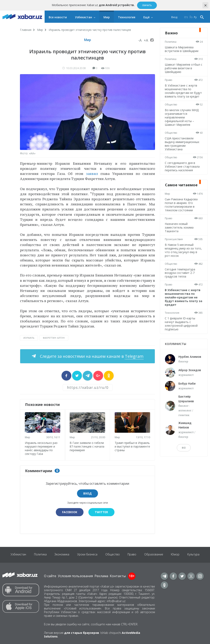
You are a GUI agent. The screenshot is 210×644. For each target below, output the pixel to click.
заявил (92, 173)
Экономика (61, 555)
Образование (154, 555)
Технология (127, 17)
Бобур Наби (187, 383)
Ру (195, 17)
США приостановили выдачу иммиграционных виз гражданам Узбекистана (182, 144)
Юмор (176, 555)
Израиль (29, 338)
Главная (26, 30)
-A (140, 40)
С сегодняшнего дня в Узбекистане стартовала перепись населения (182, 166)
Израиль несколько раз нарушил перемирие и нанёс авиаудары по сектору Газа (41, 448)
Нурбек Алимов (190, 357)
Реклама (101, 576)
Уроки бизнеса (87, 555)
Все (184, 448)
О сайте (50, 576)
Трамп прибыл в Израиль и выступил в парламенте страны (132, 446)
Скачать (147, 5)
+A (146, 40)
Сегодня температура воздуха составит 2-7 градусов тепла (180, 273)
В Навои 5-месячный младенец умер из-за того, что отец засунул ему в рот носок (184, 250)
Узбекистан (84, 17)
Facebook (69, 512)
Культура (195, 555)
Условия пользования (75, 576)
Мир (107, 17)
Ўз (191, 17)
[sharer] (66, 376)
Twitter (102, 512)
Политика (171, 42)
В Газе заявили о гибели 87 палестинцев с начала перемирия (87, 446)
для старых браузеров (82, 633)
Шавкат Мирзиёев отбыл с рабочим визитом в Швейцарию (183, 68)
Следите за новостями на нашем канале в (91, 356)
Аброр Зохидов (190, 370)
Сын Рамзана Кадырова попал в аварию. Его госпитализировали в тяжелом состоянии (181, 205)
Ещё (146, 17)
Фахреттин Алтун (54, 338)
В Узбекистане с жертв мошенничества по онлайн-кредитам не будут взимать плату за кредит (184, 91)
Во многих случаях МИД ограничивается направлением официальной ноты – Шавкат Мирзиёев (182, 117)
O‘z (186, 17)
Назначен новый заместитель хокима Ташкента (179, 227)
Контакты (118, 576)
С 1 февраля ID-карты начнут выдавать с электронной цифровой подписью (181, 324)
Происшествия (174, 239)
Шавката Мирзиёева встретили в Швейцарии (182, 49)
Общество (171, 105)
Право (169, 80)
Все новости (58, 17)
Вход (174, 17)
